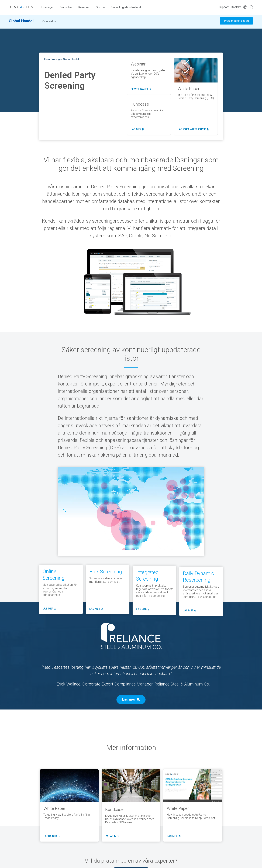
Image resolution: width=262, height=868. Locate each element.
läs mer (138, 129)
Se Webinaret (141, 89)
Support (224, 7)
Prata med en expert (236, 22)
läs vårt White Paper (193, 129)
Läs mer (129, 699)
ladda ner (51, 836)
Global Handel (21, 22)
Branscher (66, 7)
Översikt (49, 23)
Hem (47, 59)
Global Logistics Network (126, 7)
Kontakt (236, 7)
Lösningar (47, 7)
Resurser (84, 7)
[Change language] (245, 7)
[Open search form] (251, 7)
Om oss (101, 7)
